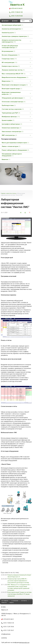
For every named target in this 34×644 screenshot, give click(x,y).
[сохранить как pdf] (30, 213)
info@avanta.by (6, 634)
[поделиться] (21, 213)
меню (15, 21)
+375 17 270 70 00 (16, 16)
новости (4, 602)
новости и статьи (11, 193)
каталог (5, 21)
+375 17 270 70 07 (8, 630)
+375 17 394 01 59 (16, 12)
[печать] (25, 213)
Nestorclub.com (25, 642)
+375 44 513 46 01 (16, 8)
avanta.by (4, 638)
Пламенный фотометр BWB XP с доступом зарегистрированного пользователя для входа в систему (18, 581)
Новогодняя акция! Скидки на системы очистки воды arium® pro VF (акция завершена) (20, 594)
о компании (15, 601)
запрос (12, 602)
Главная (3, 193)
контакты (24, 601)
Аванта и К (17, 5)
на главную (5, 601)
